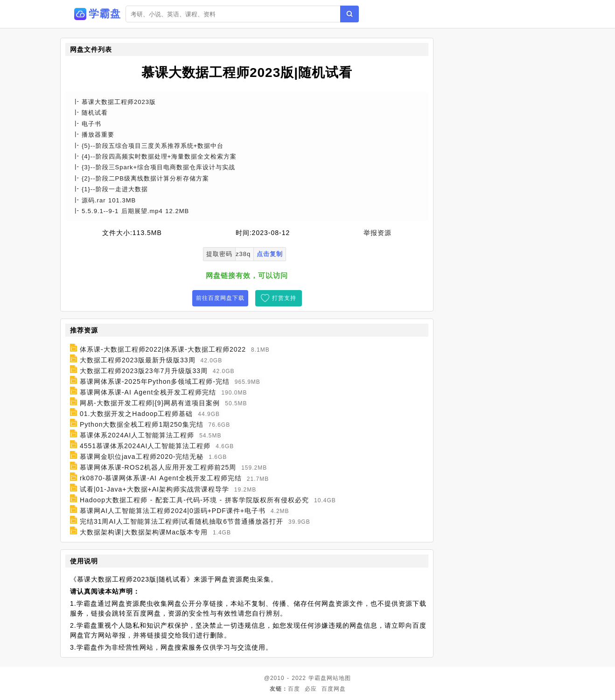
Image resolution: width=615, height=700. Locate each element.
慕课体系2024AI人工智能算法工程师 (137, 435)
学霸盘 (318, 678)
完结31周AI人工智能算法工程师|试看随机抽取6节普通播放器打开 (182, 521)
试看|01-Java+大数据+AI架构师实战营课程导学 (154, 489)
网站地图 (339, 678)
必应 (311, 689)
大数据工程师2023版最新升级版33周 (138, 360)
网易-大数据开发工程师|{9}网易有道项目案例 (150, 403)
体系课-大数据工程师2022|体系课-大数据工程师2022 (163, 349)
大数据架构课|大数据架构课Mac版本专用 (144, 532)
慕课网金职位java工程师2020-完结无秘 (142, 457)
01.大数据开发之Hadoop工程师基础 (136, 414)
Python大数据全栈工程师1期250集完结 (142, 424)
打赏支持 (284, 298)
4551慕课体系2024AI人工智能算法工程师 (145, 446)
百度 (294, 689)
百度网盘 (334, 689)
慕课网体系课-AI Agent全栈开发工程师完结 (148, 392)
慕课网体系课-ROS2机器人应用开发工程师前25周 (158, 467)
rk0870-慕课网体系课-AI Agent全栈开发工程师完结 (161, 478)
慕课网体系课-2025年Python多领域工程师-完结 (155, 381)
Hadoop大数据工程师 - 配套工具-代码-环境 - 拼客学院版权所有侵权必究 (194, 500)
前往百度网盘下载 (220, 298)
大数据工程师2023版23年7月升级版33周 (144, 371)
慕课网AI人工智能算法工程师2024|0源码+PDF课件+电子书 (173, 511)
